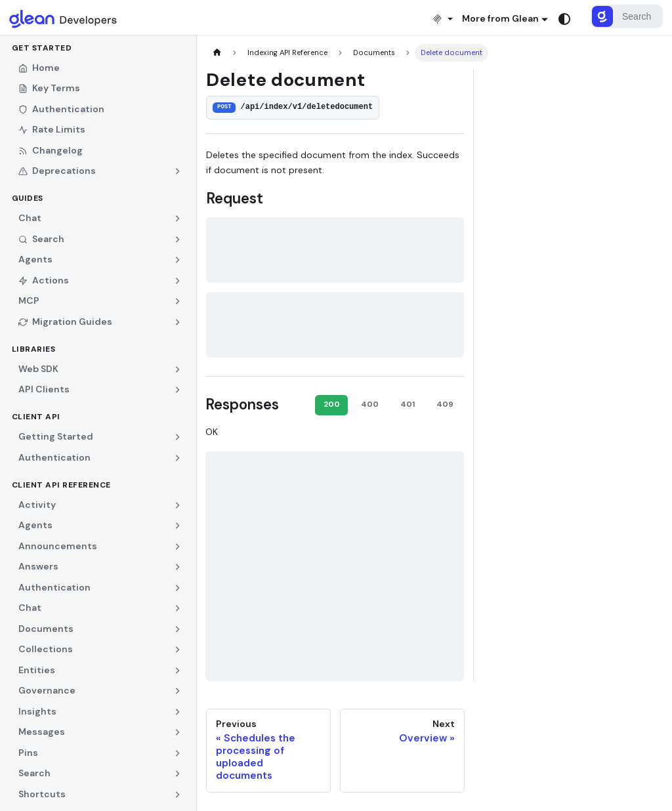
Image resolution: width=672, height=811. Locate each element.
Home (39, 68)
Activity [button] (37, 505)
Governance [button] (47, 690)
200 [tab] (332, 404)
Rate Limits (52, 129)
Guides (28, 198)
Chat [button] (30, 218)
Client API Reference (61, 485)
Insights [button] (37, 711)
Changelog (51, 150)
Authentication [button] (54, 457)
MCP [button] (29, 301)
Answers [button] (38, 566)
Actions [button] (44, 280)
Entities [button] (37, 670)
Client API (36, 417)
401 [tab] (408, 404)
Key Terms (49, 88)
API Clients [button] (44, 389)
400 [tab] (370, 404)
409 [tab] (445, 404)
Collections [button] (46, 649)
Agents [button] (35, 259)
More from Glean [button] (500, 18)
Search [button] (41, 239)
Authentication (61, 109)
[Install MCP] (442, 19)
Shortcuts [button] (42, 794)
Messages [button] (42, 732)
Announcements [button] (58, 546)
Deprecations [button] (57, 171)
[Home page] (217, 53)
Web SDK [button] (38, 369)
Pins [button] (28, 753)
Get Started (42, 48)
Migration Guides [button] (65, 322)
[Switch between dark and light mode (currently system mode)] (564, 19)
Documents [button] (46, 629)
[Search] (627, 16)
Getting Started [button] (56, 436)
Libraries (34, 349)
